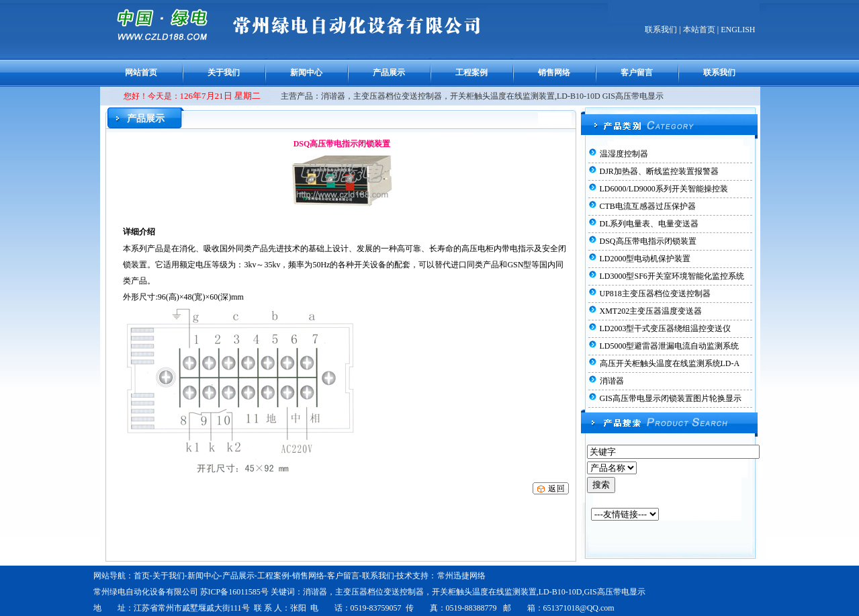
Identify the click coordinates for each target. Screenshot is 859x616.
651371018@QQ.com (579, 608)
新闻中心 (306, 73)
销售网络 (554, 73)
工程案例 (471, 73)
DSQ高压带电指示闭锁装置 (648, 241)
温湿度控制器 (624, 154)
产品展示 (389, 73)
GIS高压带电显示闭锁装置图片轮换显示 (671, 398)
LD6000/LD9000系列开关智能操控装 (664, 189)
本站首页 (699, 30)
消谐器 (612, 381)
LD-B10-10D (560, 592)
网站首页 (141, 73)
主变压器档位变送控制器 (379, 592)
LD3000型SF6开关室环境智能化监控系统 (672, 276)
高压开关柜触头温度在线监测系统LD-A (670, 363)
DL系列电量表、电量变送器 (649, 224)
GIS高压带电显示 (614, 592)
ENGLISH (738, 30)
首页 (142, 576)
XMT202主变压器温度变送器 (651, 311)
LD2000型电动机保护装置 (645, 259)
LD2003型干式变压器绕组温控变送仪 (666, 328)
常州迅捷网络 (461, 576)
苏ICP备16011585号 (234, 592)
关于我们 (224, 73)
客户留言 (637, 73)
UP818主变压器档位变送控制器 (655, 294)
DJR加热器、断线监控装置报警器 (659, 171)
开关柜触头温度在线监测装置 (484, 592)
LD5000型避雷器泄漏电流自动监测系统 (670, 346)
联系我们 (661, 30)
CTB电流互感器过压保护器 (648, 206)
